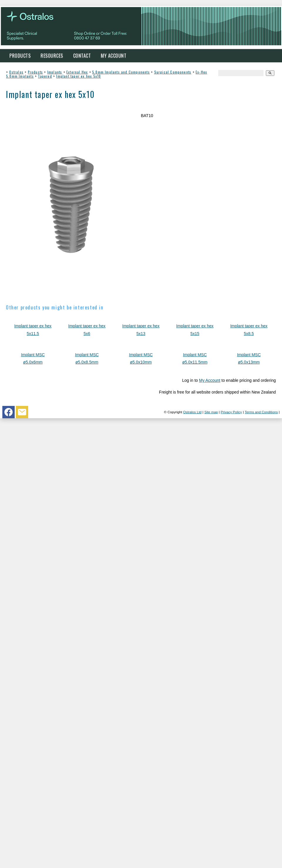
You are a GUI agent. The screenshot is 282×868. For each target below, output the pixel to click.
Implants (55, 72)
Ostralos (16, 72)
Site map (211, 412)
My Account (114, 56)
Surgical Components (173, 72)
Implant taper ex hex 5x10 (78, 76)
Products (20, 56)
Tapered (45, 76)
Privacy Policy (231, 412)
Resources (52, 56)
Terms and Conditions (261, 412)
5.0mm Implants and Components (121, 72)
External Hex (77, 72)
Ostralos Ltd (192, 412)
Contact (82, 56)
